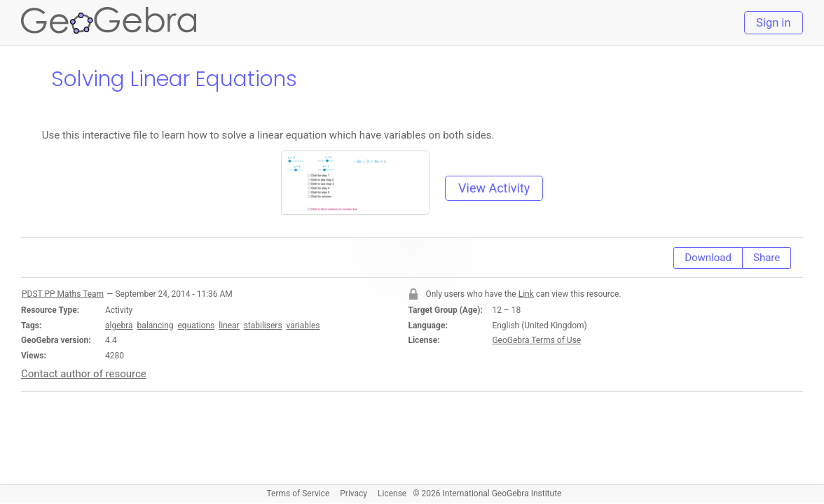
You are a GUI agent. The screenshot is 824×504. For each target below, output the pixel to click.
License (392, 493)
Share (767, 258)
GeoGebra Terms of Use (536, 340)
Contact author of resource (84, 374)
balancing (156, 325)
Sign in (773, 23)
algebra (119, 325)
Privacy (353, 493)
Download (708, 258)
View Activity (494, 188)
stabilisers (263, 325)
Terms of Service (298, 493)
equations (196, 325)
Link (526, 294)
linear (229, 325)
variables (303, 325)
